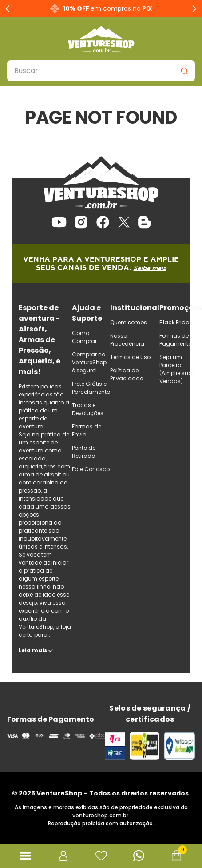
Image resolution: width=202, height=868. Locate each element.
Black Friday (176, 322)
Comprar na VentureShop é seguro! (89, 362)
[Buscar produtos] (184, 71)
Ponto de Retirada (84, 452)
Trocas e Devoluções (88, 409)
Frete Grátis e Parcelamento (91, 388)
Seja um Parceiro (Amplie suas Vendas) (177, 369)
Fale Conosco (91, 469)
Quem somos (129, 322)
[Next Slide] (194, 9)
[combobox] (101, 71)
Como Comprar (84, 337)
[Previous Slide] (8, 9)
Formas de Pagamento (176, 340)
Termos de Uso (130, 357)
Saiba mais (150, 268)
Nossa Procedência (127, 340)
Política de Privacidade (127, 374)
